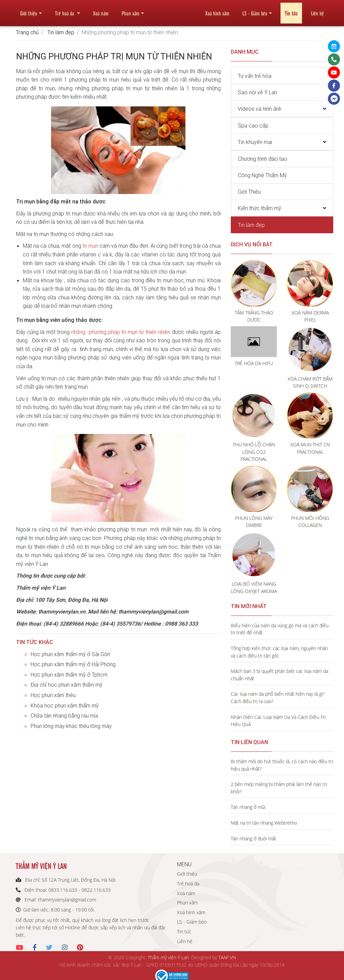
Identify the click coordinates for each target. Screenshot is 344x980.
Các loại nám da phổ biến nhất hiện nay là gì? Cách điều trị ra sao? (278, 698)
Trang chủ (27, 32)
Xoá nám (101, 10)
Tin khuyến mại (255, 142)
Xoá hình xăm (217, 10)
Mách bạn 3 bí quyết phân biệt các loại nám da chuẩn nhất (279, 675)
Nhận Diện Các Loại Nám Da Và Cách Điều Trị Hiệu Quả (278, 721)
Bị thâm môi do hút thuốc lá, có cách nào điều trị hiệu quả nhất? (282, 765)
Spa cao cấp (253, 126)
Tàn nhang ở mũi (248, 807)
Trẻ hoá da (65, 10)
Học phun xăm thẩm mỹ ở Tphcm (69, 675)
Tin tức (291, 10)
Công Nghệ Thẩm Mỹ (262, 175)
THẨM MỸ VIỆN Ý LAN (280, 865)
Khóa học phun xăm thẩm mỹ (65, 705)
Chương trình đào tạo (263, 159)
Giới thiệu (29, 10)
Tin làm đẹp (61, 32)
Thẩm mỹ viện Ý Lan (168, 957)
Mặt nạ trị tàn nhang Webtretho (264, 823)
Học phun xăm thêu (53, 695)
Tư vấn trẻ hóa (255, 76)
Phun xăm (131, 10)
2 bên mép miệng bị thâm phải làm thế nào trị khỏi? (279, 788)
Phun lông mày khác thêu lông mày (71, 726)
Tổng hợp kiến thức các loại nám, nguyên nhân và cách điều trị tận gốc (279, 652)
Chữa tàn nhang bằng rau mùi (64, 716)
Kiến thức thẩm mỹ (260, 208)
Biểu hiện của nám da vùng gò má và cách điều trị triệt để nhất (280, 629)
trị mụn (90, 246)
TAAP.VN (227, 957)
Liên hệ (317, 10)
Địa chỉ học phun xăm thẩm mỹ (67, 685)
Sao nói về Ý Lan (257, 92)
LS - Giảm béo (255, 10)
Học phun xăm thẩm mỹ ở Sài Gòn (70, 654)
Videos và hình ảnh (260, 109)
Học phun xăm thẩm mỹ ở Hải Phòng (73, 664)
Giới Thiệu (249, 192)
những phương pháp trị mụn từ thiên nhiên (121, 332)
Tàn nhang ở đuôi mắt (253, 839)
